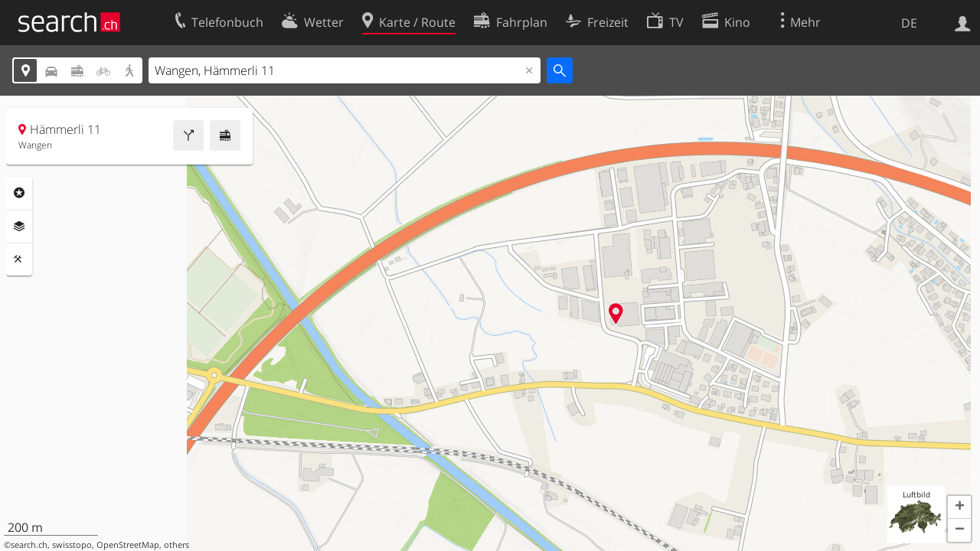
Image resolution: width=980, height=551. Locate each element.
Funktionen (19, 259)
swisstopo (72, 545)
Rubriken (19, 193)
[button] (959, 507)
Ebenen (19, 227)
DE (909, 23)
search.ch (29, 545)
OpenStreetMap (128, 545)
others (176, 545)
